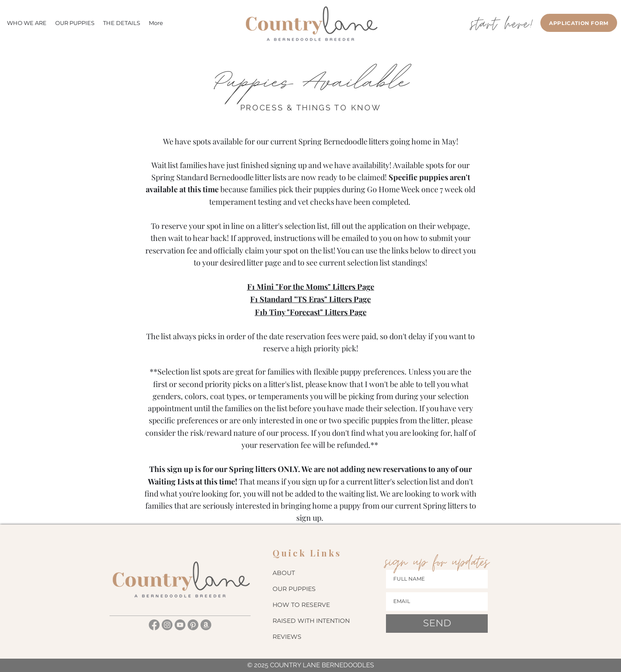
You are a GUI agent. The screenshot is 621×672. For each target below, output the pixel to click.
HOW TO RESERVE (301, 605)
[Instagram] (167, 625)
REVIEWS (287, 637)
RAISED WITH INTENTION (310, 621)
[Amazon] (206, 625)
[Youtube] (180, 625)
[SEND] (437, 624)
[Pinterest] (193, 625)
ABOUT (284, 573)
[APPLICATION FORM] (579, 23)
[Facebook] (154, 625)
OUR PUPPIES (294, 589)
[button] (122, 23)
